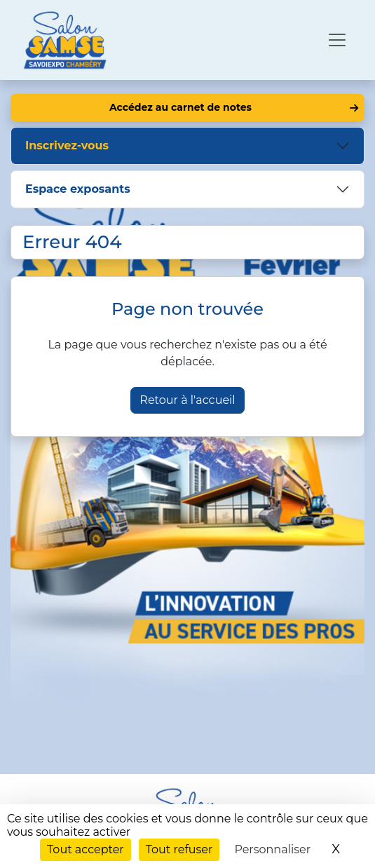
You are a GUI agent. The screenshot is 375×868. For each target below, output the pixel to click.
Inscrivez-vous (67, 145)
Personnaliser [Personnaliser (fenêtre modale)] (272, 849)
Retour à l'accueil (187, 400)
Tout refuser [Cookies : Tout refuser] (179, 849)
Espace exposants (78, 189)
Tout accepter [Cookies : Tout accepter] (86, 849)
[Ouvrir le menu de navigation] (337, 40)
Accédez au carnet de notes (180, 107)
